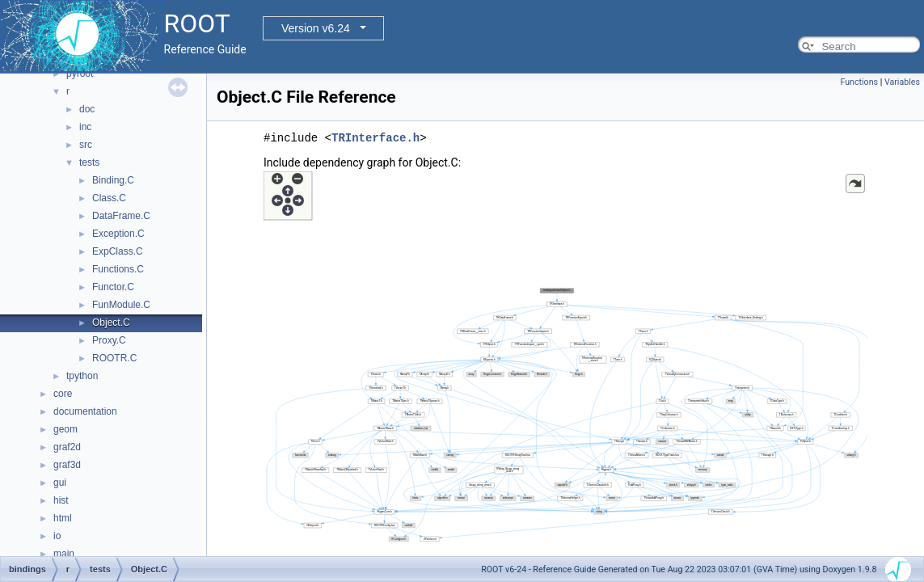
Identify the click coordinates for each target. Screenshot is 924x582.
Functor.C (113, 287)
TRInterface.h (376, 138)
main (64, 554)
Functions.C (118, 269)
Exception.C (118, 234)
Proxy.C (109, 340)
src (86, 145)
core (63, 394)
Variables (902, 82)
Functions (859, 82)
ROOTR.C (114, 358)
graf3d (67, 465)
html (63, 518)
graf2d (67, 447)
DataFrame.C (121, 216)
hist (61, 500)
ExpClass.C (118, 251)
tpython (82, 376)
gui (60, 483)
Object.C (111, 323)
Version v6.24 (316, 28)
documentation (85, 411)
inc (85, 127)
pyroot (80, 74)
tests (89, 162)
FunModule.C (121, 305)
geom (65, 429)
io (57, 536)
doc (87, 109)
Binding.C (113, 180)
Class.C (109, 198)
